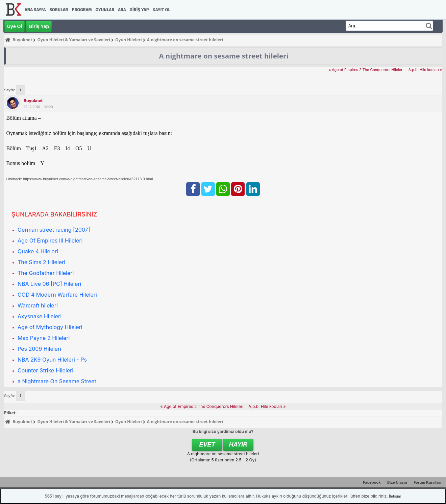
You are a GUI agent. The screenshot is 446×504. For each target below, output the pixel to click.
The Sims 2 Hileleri (41, 262)
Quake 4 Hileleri (38, 251)
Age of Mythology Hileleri (50, 327)
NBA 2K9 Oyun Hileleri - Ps (52, 360)
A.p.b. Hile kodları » (425, 70)
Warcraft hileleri (38, 305)
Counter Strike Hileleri (45, 370)
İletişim (395, 496)
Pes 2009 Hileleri (39, 349)
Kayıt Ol (162, 10)
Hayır (238, 444)
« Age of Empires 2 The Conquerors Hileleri (366, 70)
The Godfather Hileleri (46, 273)
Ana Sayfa (35, 10)
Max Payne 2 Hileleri (44, 338)
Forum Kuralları (427, 482)
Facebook (372, 482)
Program (82, 10)
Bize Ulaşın (397, 482)
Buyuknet (33, 101)
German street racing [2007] (54, 230)
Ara (122, 10)
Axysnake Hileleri (40, 316)
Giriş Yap (139, 10)
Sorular (59, 10)
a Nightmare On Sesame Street (57, 381)
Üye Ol (15, 26)
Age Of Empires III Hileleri (50, 240)
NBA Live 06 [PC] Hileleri (49, 284)
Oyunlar (105, 10)
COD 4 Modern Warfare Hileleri (57, 295)
